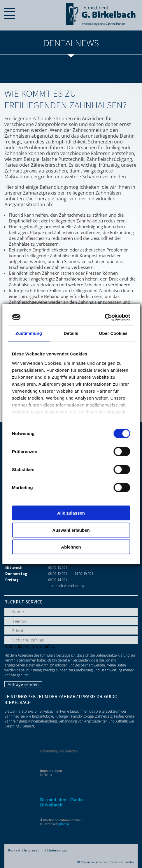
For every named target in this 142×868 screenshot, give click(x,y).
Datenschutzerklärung (113, 655)
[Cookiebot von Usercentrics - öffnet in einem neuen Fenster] (105, 317)
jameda (64, 824)
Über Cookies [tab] (113, 333)
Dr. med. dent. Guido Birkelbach (62, 802)
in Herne (51, 773)
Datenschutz (57, 850)
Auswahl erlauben (71, 530)
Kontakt (14, 850)
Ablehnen (71, 547)
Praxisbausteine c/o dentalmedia (107, 862)
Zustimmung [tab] (29, 333)
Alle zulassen (71, 513)
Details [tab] (71, 333)
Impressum (33, 850)
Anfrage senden (23, 684)
